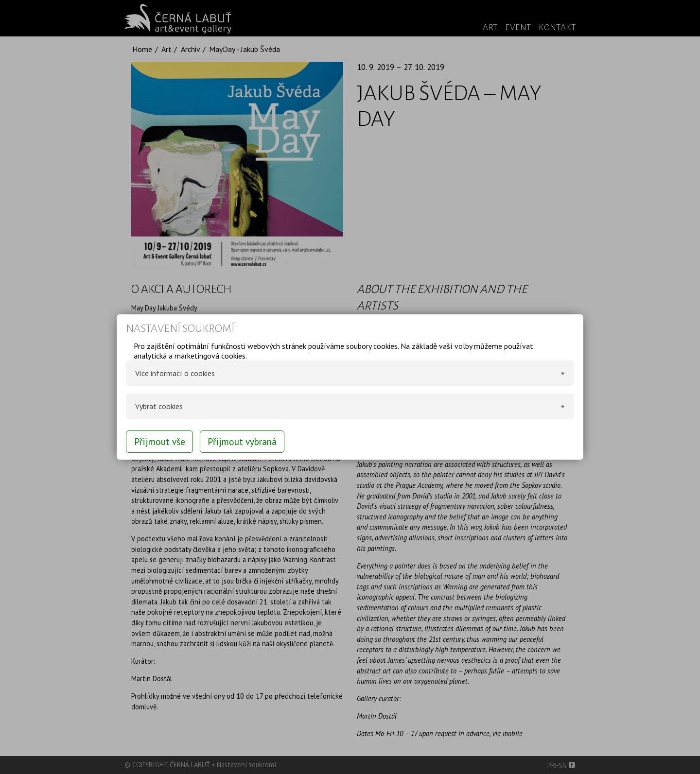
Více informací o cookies (175, 373)
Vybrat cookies (159, 406)
